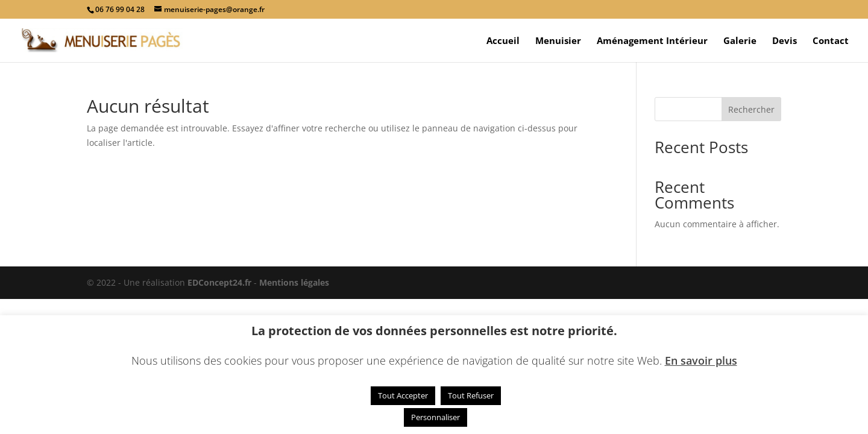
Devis (785, 41)
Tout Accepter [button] (403, 395)
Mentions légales (294, 282)
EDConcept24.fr (221, 282)
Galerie (740, 41)
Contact (831, 41)
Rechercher (751, 109)
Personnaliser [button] (436, 417)
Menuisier (558, 41)
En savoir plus (701, 360)
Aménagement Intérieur (652, 41)
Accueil (503, 41)
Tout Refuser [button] (471, 395)
